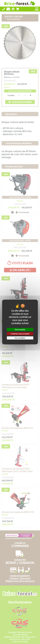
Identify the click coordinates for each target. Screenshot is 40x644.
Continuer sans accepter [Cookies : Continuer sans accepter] (20, 334)
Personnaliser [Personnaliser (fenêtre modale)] (20, 338)
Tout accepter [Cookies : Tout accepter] (20, 330)
